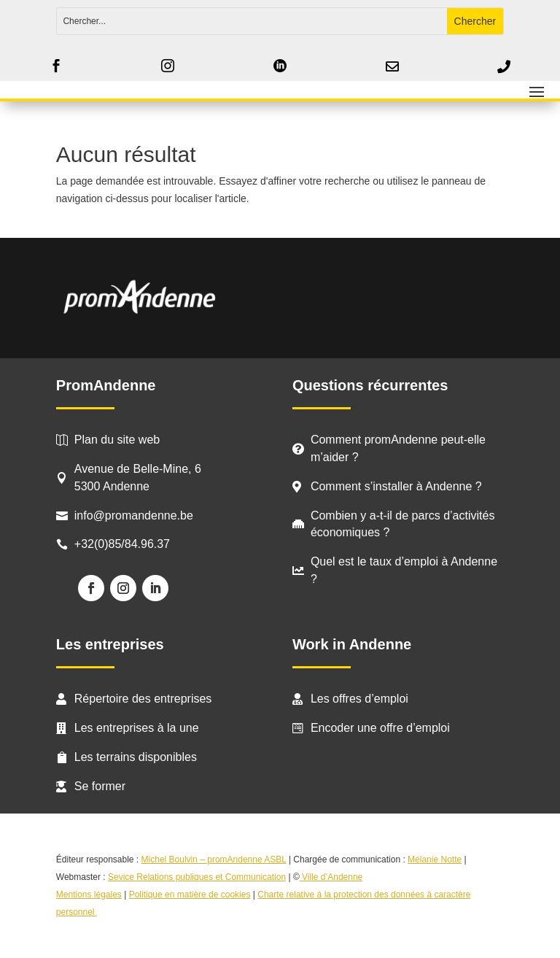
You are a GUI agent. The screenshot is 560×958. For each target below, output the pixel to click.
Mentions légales (89, 895)
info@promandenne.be (134, 515)
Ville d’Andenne (331, 877)
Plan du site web (117, 440)
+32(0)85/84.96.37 (122, 544)
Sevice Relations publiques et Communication (197, 877)
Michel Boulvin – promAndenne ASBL (214, 860)
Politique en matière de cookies (190, 895)
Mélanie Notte (435, 860)
